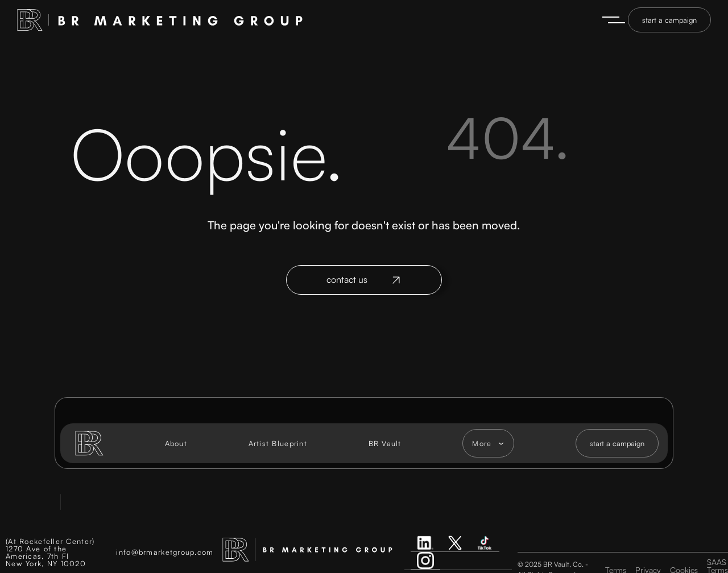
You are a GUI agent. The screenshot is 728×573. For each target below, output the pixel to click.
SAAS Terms (717, 563)
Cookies (684, 567)
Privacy (648, 567)
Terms (616, 567)
